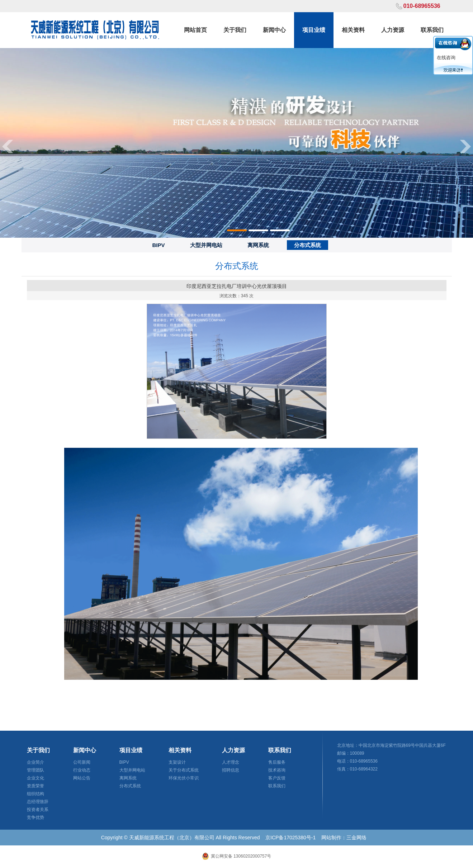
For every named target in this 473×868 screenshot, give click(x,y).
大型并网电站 (206, 245)
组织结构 (36, 794)
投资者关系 (38, 810)
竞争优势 (36, 817)
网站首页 (195, 30)
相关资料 (353, 30)
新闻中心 (274, 30)
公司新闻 (82, 762)
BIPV (158, 245)
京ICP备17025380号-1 (290, 838)
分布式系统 (308, 245)
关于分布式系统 (184, 770)
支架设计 (177, 762)
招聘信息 (231, 770)
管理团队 (36, 770)
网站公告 (82, 778)
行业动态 (82, 770)
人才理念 (231, 762)
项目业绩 (314, 30)
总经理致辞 (38, 802)
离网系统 (258, 245)
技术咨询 (277, 770)
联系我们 (432, 30)
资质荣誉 (36, 786)
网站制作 (331, 838)
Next (466, 146)
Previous (7, 146)
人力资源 (393, 30)
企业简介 (36, 762)
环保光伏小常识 (184, 778)
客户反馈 (277, 778)
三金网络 (356, 838)
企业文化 (36, 778)
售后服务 (277, 762)
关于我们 (235, 30)
